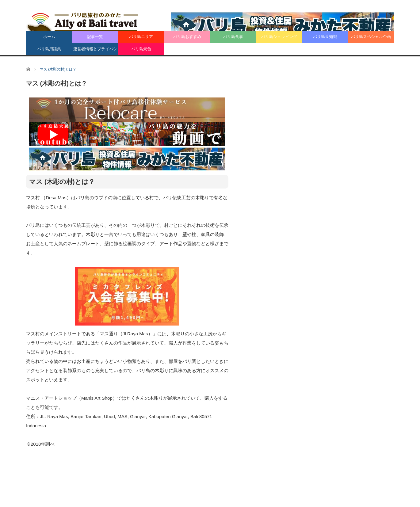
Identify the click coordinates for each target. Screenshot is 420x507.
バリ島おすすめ (187, 37)
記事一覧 (95, 37)
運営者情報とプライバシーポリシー (95, 51)
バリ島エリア (141, 37)
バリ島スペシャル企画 (371, 37)
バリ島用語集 (49, 49)
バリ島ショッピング (279, 37)
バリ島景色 (141, 49)
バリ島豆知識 (325, 37)
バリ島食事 (233, 37)
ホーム (49, 37)
